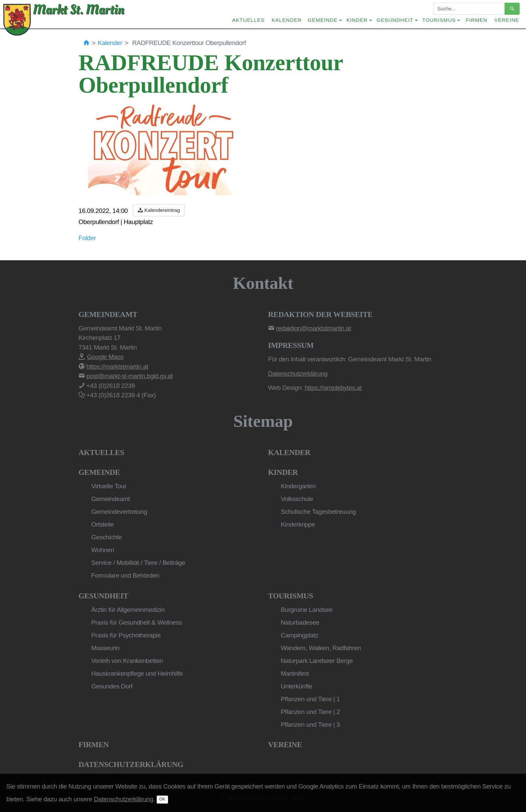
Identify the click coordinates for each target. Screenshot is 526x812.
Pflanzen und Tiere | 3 (310, 725)
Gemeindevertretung (119, 512)
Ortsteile (102, 524)
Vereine (507, 20)
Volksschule (297, 499)
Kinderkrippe (298, 524)
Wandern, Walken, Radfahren (321, 648)
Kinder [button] (357, 20)
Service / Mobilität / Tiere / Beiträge (138, 563)
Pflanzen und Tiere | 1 (310, 699)
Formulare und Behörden (125, 575)
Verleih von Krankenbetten (127, 661)
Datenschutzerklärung (131, 764)
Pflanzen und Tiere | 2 (310, 712)
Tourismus (291, 596)
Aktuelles (248, 20)
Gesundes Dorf (112, 686)
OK (162, 799)
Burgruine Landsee (307, 610)
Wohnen (103, 550)
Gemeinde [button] (323, 20)
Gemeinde (99, 472)
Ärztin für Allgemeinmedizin (128, 610)
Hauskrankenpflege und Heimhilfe (137, 673)
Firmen (477, 20)
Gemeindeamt (111, 499)
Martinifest (295, 673)
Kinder (283, 472)
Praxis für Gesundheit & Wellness (137, 622)
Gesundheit (103, 596)
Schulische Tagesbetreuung (318, 512)
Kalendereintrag (159, 210)
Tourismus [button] (439, 20)
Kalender (287, 20)
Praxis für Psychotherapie (126, 635)
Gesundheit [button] (395, 20)
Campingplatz (300, 635)
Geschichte (107, 537)
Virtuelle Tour (109, 486)
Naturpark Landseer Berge (317, 661)
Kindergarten (298, 486)
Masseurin (105, 648)
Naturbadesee (300, 622)
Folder (87, 238)
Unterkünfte (297, 686)
